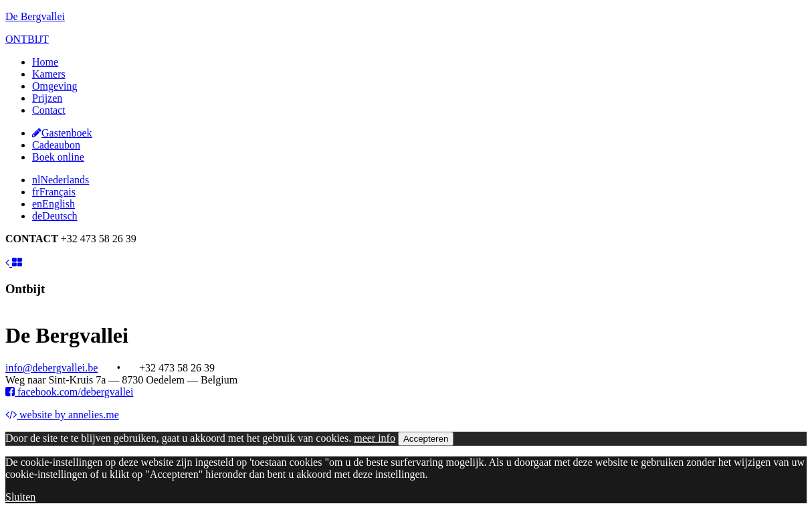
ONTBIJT (27, 39)
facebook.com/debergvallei (69, 392)
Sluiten (20, 497)
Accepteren (426, 439)
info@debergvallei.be (52, 368)
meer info (375, 438)
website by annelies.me (62, 415)
